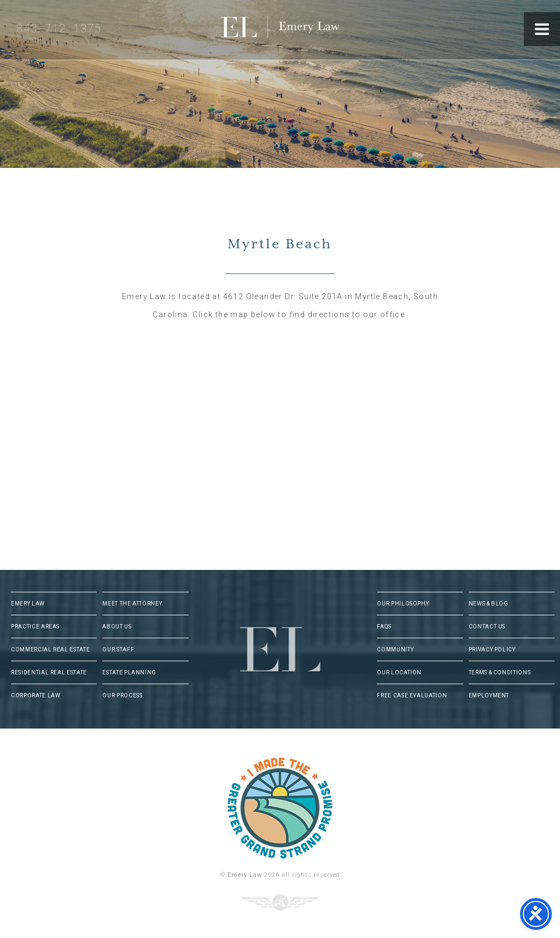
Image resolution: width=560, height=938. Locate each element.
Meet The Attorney (132, 604)
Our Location (399, 672)
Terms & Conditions (500, 672)
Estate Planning (129, 672)
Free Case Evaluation (412, 695)
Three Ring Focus (280, 902)
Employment (489, 695)
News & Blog (489, 604)
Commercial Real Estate (50, 649)
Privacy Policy (492, 649)
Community (395, 649)
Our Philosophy (403, 604)
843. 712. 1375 (59, 28)
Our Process (122, 695)
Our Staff (118, 649)
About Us (117, 627)
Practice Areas (35, 627)
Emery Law (302, 30)
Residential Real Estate (49, 672)
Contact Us (487, 627)
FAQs (384, 627)
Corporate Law (36, 695)
